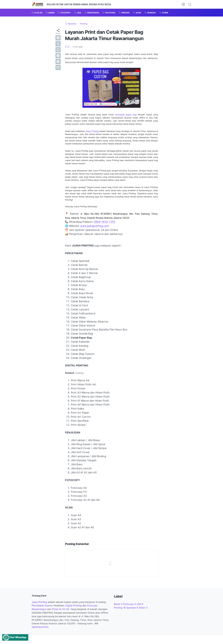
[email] (58, 67)
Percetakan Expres (42, 605)
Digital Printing (73, 605)
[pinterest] (58, 62)
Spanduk (133, 608)
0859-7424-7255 (105, 222)
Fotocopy (130, 604)
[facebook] (58, 38)
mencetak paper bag (126, 114)
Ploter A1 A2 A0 (60, 609)
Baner (119, 604)
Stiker (143, 608)
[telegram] (58, 56)
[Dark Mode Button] (183, 4)
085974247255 (40, 627)
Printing (120, 608)
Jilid (140, 604)
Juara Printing (92, 131)
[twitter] (58, 44)
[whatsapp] (58, 50)
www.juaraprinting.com (95, 226)
